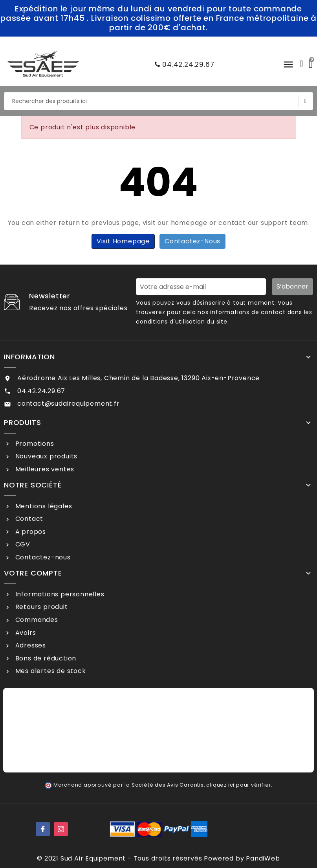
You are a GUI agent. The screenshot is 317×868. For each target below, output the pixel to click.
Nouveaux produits (45, 456)
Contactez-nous (192, 241)
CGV (22, 544)
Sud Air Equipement (93, 858)
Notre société (33, 485)
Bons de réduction (45, 658)
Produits (22, 423)
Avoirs (25, 633)
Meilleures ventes (44, 469)
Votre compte (33, 573)
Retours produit (41, 607)
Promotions (34, 444)
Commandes (36, 620)
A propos (30, 532)
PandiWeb (263, 858)
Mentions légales (43, 506)
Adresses (30, 645)
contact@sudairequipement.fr (69, 404)
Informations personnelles (59, 594)
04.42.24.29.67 (183, 64)
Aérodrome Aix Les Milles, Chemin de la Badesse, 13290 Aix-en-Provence (138, 378)
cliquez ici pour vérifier (239, 785)
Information (29, 357)
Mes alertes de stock (50, 671)
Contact (28, 519)
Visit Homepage (123, 241)
